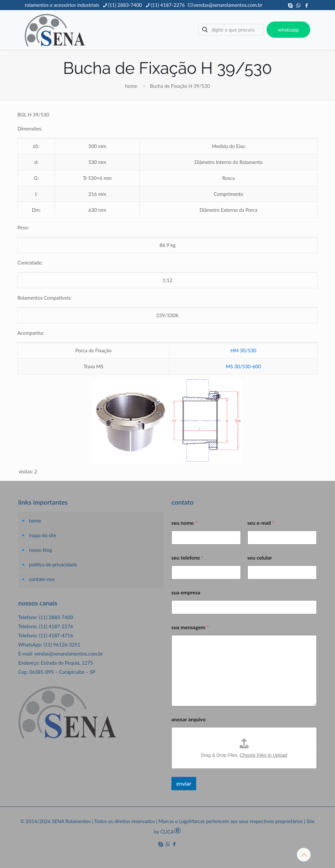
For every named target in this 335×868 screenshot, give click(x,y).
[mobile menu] (180, 30)
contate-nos (42, 579)
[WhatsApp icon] (298, 5)
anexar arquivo (189, 719)
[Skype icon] (290, 5)
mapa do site (43, 535)
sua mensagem (190, 627)
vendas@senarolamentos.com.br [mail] (228, 5)
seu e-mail (261, 523)
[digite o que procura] (231, 30)
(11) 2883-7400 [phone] (125, 5)
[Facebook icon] (306, 5)
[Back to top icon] (304, 855)
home (131, 86)
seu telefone (187, 557)
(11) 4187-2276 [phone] (168, 5)
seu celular (260, 557)
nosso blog (40, 550)
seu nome (184, 523)
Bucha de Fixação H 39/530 (180, 86)
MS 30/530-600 (243, 366)
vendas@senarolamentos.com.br (68, 654)
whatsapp (288, 30)
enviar (184, 784)
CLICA (171, 832)
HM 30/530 (243, 350)
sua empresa (186, 592)
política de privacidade (53, 564)
